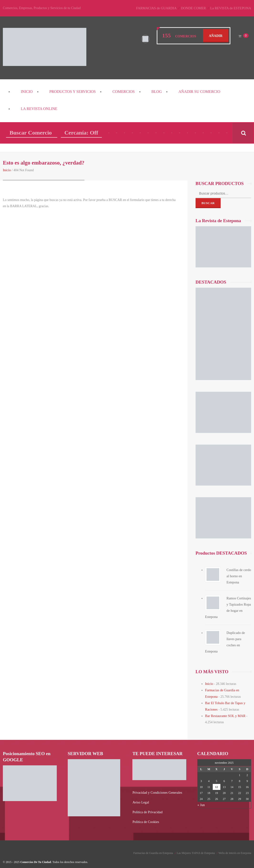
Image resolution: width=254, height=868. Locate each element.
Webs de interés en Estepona (235, 844)
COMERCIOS (123, 92)
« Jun (201, 797)
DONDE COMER (195, 8)
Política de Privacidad (147, 804)
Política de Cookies (145, 813)
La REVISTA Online (39, 109)
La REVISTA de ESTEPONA (231, 8)
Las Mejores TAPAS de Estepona (196, 844)
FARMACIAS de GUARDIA (158, 8)
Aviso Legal (140, 794)
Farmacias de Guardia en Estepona (153, 844)
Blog (157, 92)
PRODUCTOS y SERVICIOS (73, 92)
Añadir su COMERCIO (199, 92)
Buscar (208, 203)
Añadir (216, 35)
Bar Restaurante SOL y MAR (225, 708)
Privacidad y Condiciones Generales (157, 785)
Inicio (27, 92)
